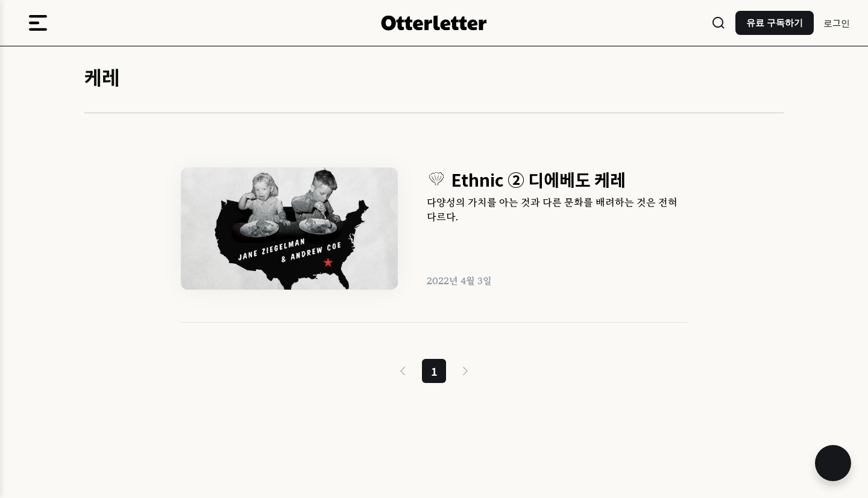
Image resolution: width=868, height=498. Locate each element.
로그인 (837, 23)
